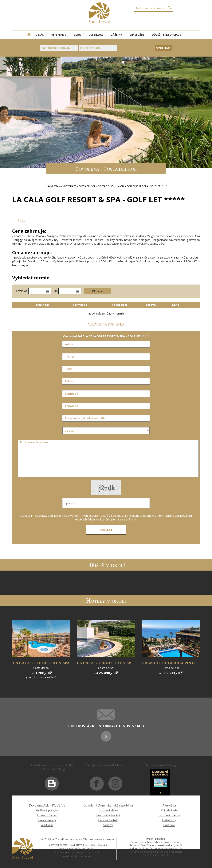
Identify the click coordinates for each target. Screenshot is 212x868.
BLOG (77, 35)
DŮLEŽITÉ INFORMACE (166, 35)
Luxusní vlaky (108, 810)
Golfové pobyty (47, 810)
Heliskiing (169, 820)
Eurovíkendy (47, 820)
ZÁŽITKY (116, 35)
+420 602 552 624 (71, 852)
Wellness (47, 825)
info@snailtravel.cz (82, 856)
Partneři (169, 825)
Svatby (108, 825)
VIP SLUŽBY (137, 35)
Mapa (22, 220)
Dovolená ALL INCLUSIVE (47, 805)
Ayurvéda (169, 805)
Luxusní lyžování (108, 815)
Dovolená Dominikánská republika (108, 805)
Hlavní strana (53, 186)
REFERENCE (59, 35)
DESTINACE (96, 35)
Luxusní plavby (169, 815)
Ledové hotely (108, 820)
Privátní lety (169, 810)
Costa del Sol (87, 186)
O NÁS (40, 35)
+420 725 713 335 (91, 852)
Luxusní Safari (47, 815)
